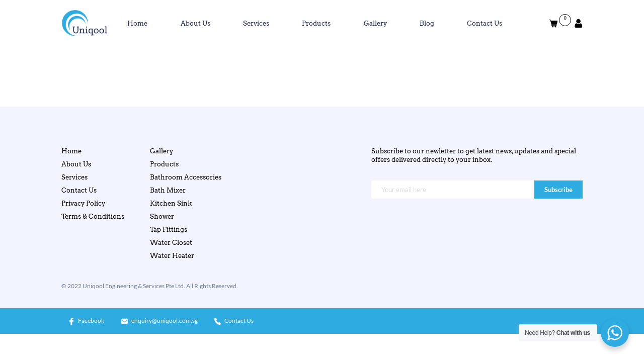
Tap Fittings (169, 229)
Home (137, 23)
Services (256, 23)
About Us (195, 23)
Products (316, 23)
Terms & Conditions (93, 216)
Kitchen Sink (171, 203)
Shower (162, 216)
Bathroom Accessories (186, 177)
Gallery (375, 23)
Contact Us (485, 23)
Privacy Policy (83, 203)
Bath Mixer (168, 190)
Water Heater (172, 255)
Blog (427, 23)
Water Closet (171, 242)
